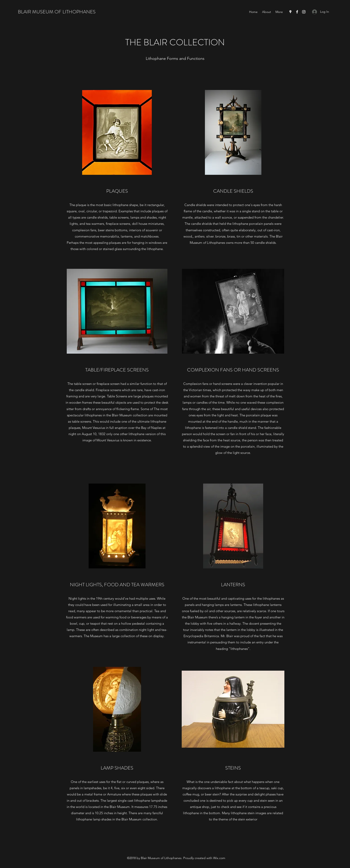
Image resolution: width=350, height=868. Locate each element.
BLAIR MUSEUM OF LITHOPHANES (57, 12)
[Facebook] (297, 12)
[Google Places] (290, 12)
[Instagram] (304, 12)
